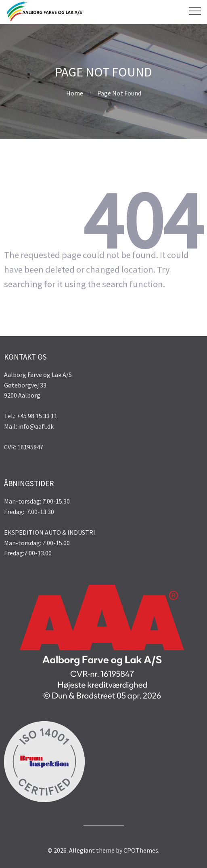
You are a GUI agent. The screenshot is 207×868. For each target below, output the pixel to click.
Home (75, 93)
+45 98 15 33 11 (37, 416)
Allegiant (82, 850)
